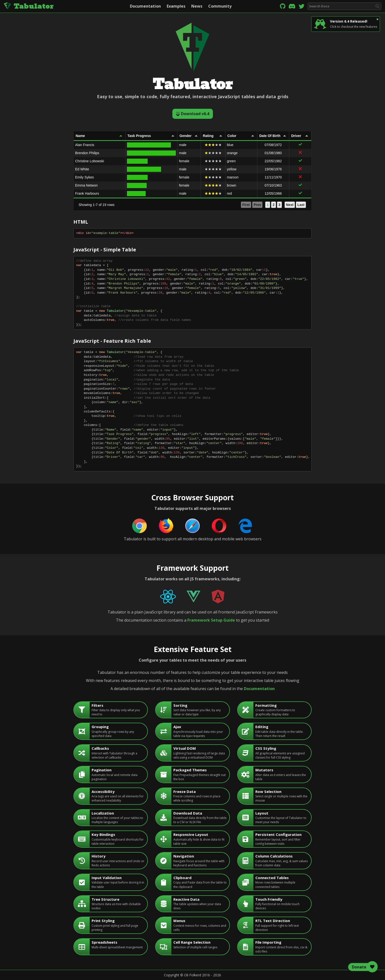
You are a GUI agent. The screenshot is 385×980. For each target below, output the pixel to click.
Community (220, 6)
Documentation (145, 6)
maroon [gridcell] (233, 177)
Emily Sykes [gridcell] (84, 177)
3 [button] (279, 205)
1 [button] (268, 205)
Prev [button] (257, 205)
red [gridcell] (229, 193)
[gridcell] (151, 145)
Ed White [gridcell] (82, 169)
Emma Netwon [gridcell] (86, 185)
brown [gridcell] (232, 185)
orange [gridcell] (232, 153)
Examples (176, 6)
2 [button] (274, 205)
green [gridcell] (231, 161)
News (197, 6)
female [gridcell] (184, 161)
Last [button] (301, 205)
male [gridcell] (183, 145)
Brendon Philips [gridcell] (87, 153)
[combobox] (344, 6)
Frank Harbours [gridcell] (87, 193)
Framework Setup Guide (211, 620)
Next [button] (290, 205)
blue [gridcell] (230, 145)
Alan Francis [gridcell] (85, 145)
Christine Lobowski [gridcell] (90, 161)
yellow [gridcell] (232, 169)
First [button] (246, 205)
